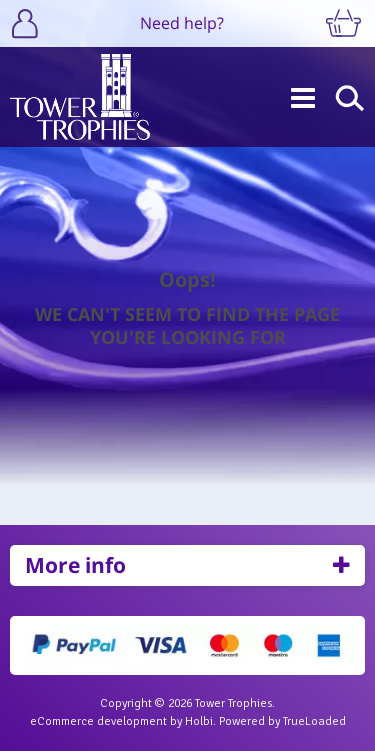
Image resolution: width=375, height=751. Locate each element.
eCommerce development (98, 721)
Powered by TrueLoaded (282, 721)
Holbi (199, 721)
